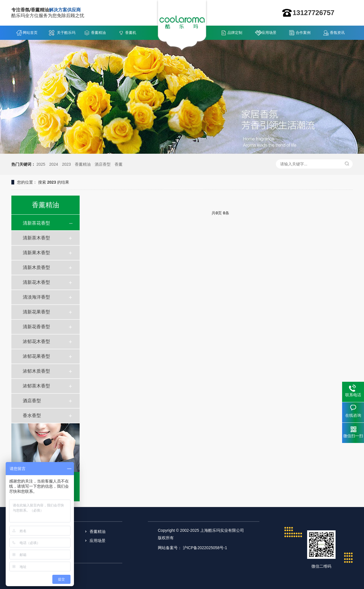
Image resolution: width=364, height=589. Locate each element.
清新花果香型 (36, 312)
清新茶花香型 (36, 223)
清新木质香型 (36, 267)
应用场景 (269, 33)
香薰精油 (98, 33)
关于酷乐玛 (66, 33)
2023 (66, 164)
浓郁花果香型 (36, 356)
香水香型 (32, 415)
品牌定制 (235, 33)
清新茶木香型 (36, 238)
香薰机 (131, 33)
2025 (41, 164)
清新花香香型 (36, 327)
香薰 (119, 164)
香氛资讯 (337, 33)
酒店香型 (103, 164)
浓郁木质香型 (36, 371)
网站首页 (30, 33)
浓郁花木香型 (36, 341)
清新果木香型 (36, 253)
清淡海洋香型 (36, 297)
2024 (54, 164)
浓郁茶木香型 (36, 386)
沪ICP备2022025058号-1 (205, 548)
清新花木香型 (36, 282)
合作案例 (303, 33)
